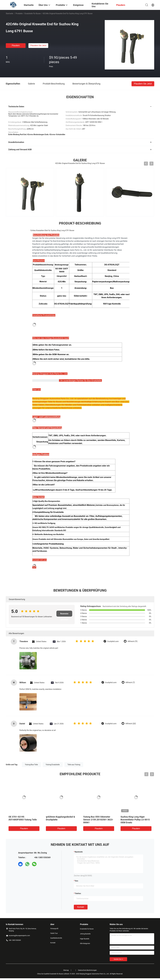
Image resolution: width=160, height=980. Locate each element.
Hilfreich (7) (130, 683)
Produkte (19, 13)
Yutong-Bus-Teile (31, 765)
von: (77, 881)
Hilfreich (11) (132, 641)
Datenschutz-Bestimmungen (87, 970)
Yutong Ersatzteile (53, 765)
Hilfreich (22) (131, 724)
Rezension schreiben (64, 615)
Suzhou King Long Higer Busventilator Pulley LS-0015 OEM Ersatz (135, 820)
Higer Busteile (85, 939)
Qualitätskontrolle (56, 938)
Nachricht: (79, 852)
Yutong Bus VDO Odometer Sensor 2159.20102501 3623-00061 (98, 820)
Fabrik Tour (54, 933)
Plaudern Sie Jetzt (38, 46)
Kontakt (81, 907)
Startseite (10, 13)
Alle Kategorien (85, 943)
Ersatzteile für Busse (33, 13)
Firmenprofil (54, 929)
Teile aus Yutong (74, 765)
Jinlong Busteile (85, 934)
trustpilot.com (113, 641)
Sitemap (66, 970)
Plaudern (16, 46)
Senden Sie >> (118, 959)
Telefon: (78, 893)
